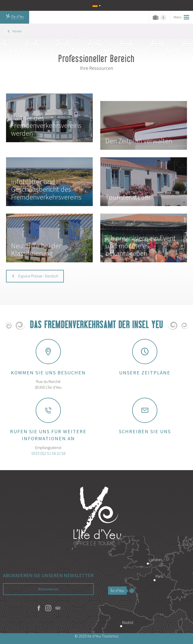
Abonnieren (48, 589)
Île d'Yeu (119, 590)
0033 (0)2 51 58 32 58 (48, 453)
